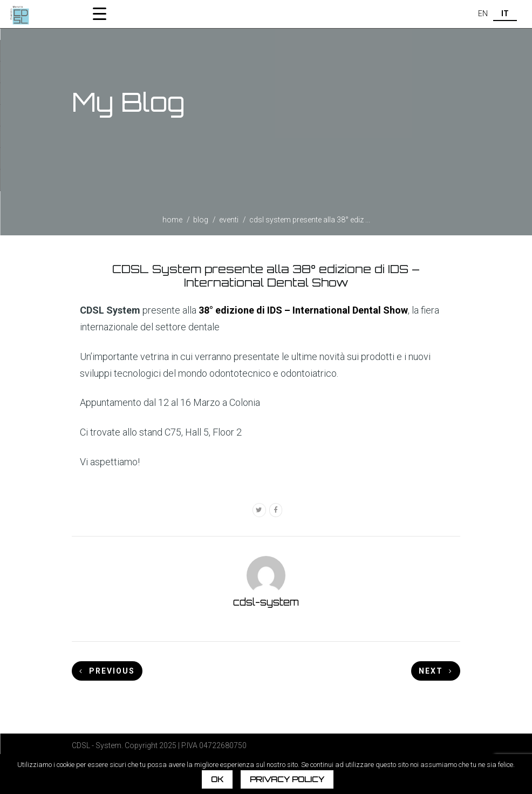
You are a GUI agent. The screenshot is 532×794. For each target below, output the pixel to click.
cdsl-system (266, 602)
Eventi (229, 220)
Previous (107, 671)
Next (436, 671)
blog (201, 220)
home (172, 220)
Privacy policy (287, 779)
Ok (217, 779)
